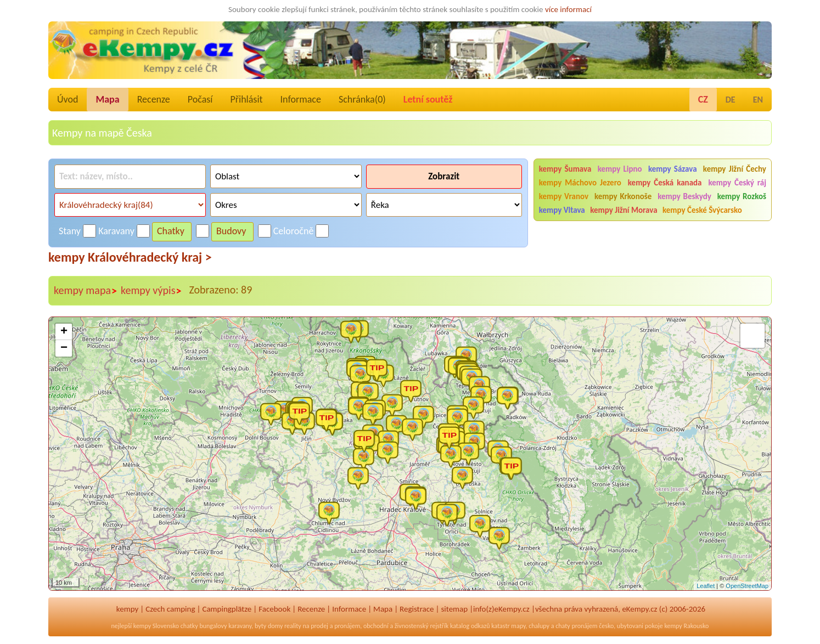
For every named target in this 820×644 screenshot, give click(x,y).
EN (758, 100)
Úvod (68, 99)
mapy (518, 626)
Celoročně (294, 231)
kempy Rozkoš (742, 196)
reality (293, 626)
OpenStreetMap (747, 586)
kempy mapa (86, 291)
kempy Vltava (562, 210)
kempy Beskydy (684, 196)
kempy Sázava (673, 169)
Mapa (107, 99)
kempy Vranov (564, 196)
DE (731, 100)
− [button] (64, 348)
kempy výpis (151, 291)
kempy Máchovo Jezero (580, 183)
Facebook (274, 609)
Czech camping (170, 609)
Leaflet (706, 586)
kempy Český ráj (737, 183)
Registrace (417, 609)
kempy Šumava (565, 169)
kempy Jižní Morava (624, 210)
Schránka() (362, 99)
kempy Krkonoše (623, 196)
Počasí (200, 99)
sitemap (454, 609)
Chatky (171, 231)
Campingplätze (227, 609)
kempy (127, 609)
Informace (301, 99)
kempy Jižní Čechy (735, 169)
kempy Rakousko (686, 626)
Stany (70, 231)
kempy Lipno (620, 169)
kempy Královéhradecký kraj (130, 257)
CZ (703, 99)
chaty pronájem (576, 626)
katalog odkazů (470, 626)
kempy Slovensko (156, 626)
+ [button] (64, 332)
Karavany (116, 231)
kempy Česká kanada (665, 183)
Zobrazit (444, 176)
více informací (568, 9)
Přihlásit (246, 99)
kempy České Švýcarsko (702, 210)
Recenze (154, 99)
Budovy (231, 231)
